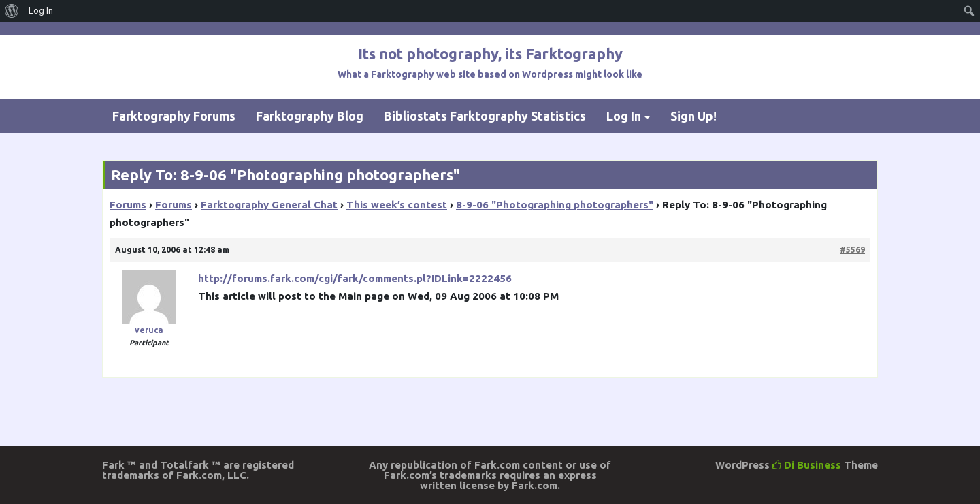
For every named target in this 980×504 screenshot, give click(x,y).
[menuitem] (12, 11)
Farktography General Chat (269, 205)
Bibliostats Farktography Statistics (485, 116)
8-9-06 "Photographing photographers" (555, 205)
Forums (128, 205)
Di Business (807, 465)
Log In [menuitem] (41, 11)
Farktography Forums (174, 116)
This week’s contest (397, 205)
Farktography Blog (310, 116)
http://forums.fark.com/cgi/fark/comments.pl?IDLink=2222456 (355, 278)
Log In (624, 116)
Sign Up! (693, 116)
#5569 (852, 250)
